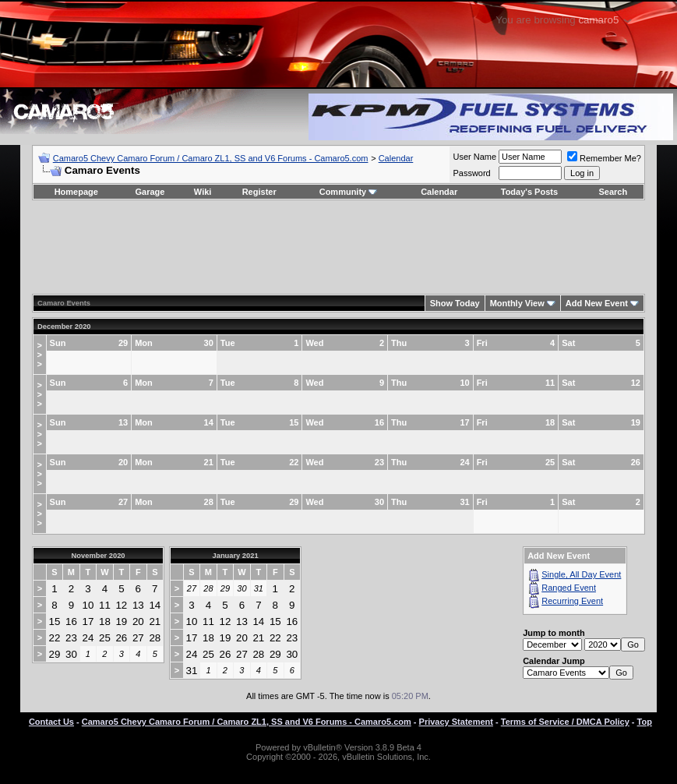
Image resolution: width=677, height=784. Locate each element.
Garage (150, 192)
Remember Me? (604, 158)
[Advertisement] (338, 247)
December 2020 (64, 327)
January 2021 (236, 556)
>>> (40, 355)
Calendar (396, 158)
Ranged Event (569, 588)
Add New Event (597, 303)
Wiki (203, 192)
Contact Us (51, 722)
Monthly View (517, 303)
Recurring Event (572, 601)
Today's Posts (529, 192)
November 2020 (99, 556)
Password (471, 173)
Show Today (455, 303)
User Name (474, 157)
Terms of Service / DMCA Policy (565, 722)
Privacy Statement (456, 722)
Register (259, 192)
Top (645, 722)
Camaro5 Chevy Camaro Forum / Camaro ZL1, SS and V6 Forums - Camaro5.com (211, 158)
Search (614, 192)
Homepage (76, 192)
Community (349, 192)
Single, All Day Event (581, 574)
